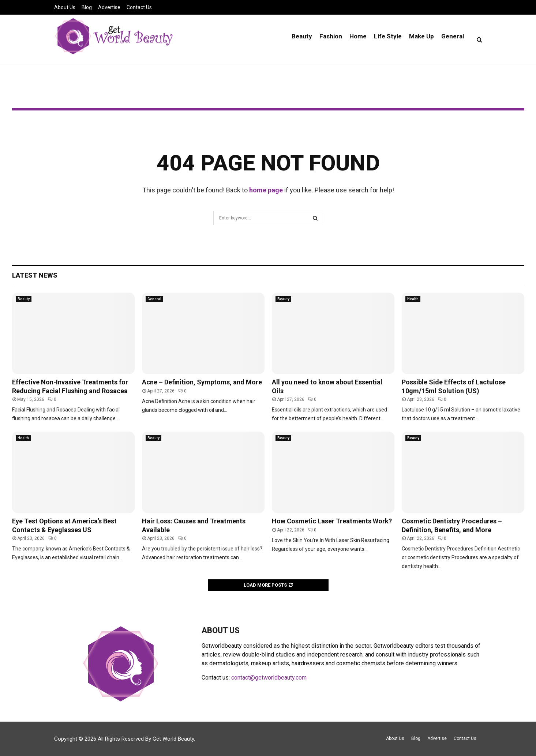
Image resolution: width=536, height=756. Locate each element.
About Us (65, 7)
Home (358, 36)
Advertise (109, 7)
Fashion (331, 36)
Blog (87, 7)
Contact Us (139, 7)
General (453, 36)
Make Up (421, 36)
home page (266, 190)
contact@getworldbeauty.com (269, 678)
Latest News (35, 275)
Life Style (388, 36)
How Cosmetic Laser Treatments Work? (332, 521)
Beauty (302, 36)
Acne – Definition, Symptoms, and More (202, 382)
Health (413, 299)
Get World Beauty (173, 739)
